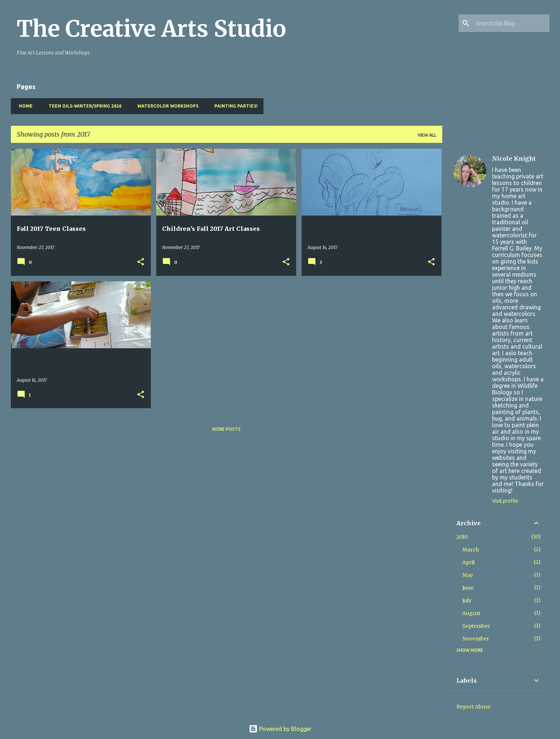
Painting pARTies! (234, 106)
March (471, 550)
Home (24, 106)
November (476, 639)
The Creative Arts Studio (151, 29)
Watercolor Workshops (166, 106)
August (471, 613)
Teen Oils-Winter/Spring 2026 (83, 106)
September (476, 626)
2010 (462, 537)
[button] (141, 262)
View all (427, 135)
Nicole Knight (514, 158)
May (468, 575)
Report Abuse (474, 707)
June (468, 588)
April (468, 562)
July (467, 601)
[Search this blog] (511, 23)
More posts (226, 429)
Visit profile (505, 501)
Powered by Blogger (280, 729)
